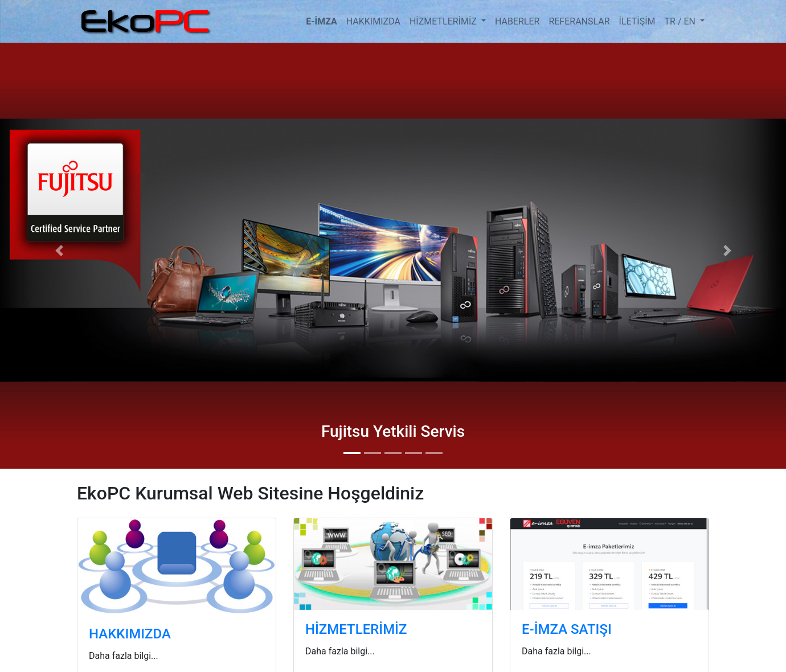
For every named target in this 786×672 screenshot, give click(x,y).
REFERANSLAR (579, 21)
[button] (59, 250)
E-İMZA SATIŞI (567, 629)
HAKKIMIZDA (373, 21)
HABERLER (517, 21)
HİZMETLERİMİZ (444, 21)
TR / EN (681, 21)
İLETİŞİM (637, 21)
